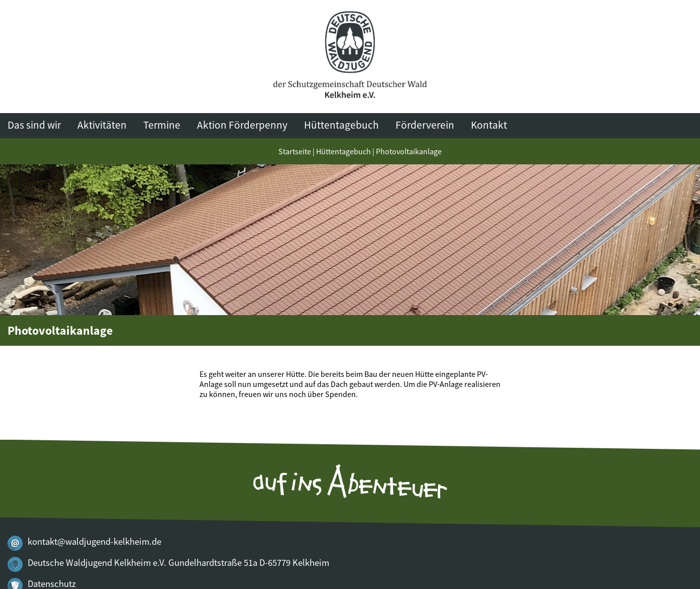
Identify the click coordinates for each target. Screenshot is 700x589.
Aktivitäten (102, 125)
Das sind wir (34, 125)
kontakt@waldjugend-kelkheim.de (94, 542)
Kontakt (489, 125)
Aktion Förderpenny (242, 125)
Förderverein (425, 125)
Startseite (295, 151)
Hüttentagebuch (341, 125)
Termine (162, 125)
